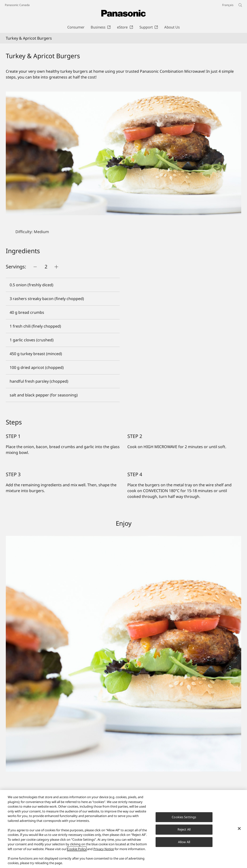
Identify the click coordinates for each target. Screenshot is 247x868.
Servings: (16, 267)
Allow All (184, 842)
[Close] (239, 828)
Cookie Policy (77, 849)
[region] (123, 829)
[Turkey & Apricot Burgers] (123, 153)
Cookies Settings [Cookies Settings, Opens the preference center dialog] (184, 817)
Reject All (184, 829)
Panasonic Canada (17, 5)
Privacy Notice (104, 849)
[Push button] (35, 267)
